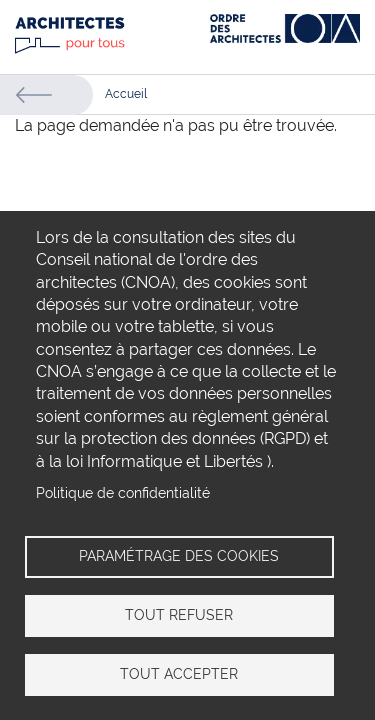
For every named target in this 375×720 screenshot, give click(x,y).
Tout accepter (179, 674)
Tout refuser (179, 615)
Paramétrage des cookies (179, 556)
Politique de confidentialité (123, 493)
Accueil (126, 94)
